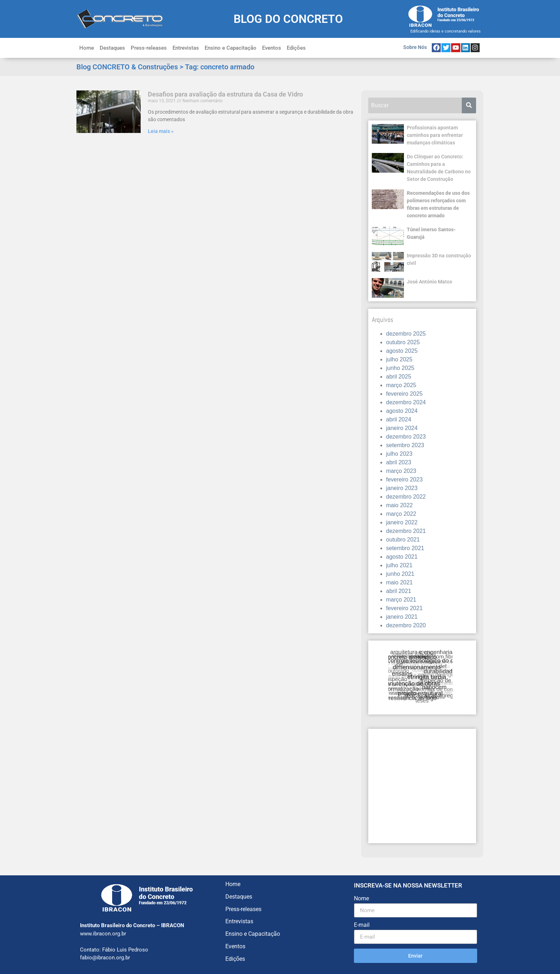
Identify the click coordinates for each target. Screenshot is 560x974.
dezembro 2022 (406, 497)
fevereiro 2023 (404, 479)
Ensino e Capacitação (231, 48)
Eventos (272, 48)
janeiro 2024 (402, 428)
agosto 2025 (402, 351)
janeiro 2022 (402, 522)
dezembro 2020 (406, 625)
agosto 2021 (402, 557)
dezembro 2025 (406, 334)
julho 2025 (399, 359)
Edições (296, 48)
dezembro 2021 (406, 531)
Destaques (112, 48)
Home (87, 48)
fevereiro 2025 (404, 394)
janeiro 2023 (402, 488)
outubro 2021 (403, 540)
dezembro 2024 (406, 402)
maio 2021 (399, 582)
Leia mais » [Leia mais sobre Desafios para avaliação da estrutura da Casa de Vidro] (161, 131)
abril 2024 (399, 419)
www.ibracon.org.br (103, 934)
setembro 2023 (405, 445)
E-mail (362, 925)
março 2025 (401, 385)
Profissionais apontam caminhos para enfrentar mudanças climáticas (435, 135)
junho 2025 (400, 368)
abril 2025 (399, 377)
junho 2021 (400, 574)
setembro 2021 (405, 548)
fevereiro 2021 (404, 608)
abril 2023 (399, 462)
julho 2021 (399, 565)
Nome (361, 899)
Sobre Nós (415, 47)
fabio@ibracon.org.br (105, 958)
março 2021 (401, 600)
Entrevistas (186, 48)
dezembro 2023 (406, 437)
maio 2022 (399, 505)
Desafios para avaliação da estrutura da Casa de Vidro (225, 94)
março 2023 (401, 471)
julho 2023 (399, 454)
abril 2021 (399, 591)
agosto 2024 (402, 411)
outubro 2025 (403, 342)
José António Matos (429, 282)
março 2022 (401, 514)
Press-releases (149, 48)
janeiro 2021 (402, 617)
